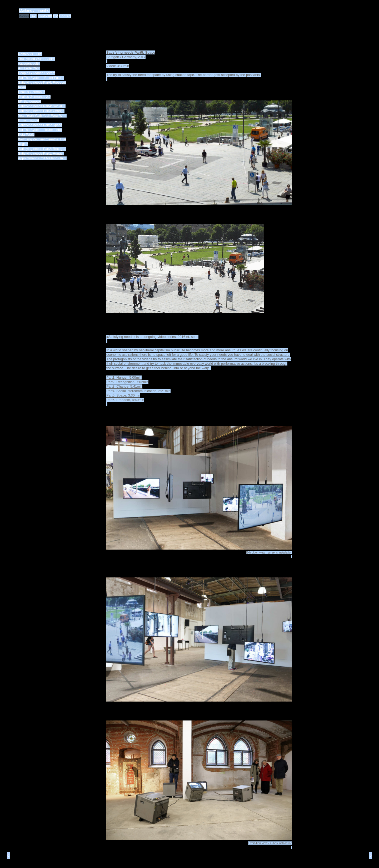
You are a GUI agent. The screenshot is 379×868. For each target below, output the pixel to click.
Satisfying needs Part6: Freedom (42, 83)
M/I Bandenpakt (30, 101)
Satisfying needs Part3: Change (41, 111)
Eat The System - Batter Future (41, 78)
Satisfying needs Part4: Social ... (42, 106)
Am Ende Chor (29, 68)
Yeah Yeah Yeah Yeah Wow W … (42, 116)
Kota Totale (26, 135)
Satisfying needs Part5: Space (40, 125)
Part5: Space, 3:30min (123, 395)
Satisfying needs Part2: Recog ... (42, 149)
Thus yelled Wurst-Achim (36, 59)
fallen (22, 87)
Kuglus (23, 144)
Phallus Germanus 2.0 (34, 97)
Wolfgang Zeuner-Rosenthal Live (42, 139)
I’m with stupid (29, 120)
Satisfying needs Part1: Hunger (41, 154)
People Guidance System (37, 73)
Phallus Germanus (32, 92)
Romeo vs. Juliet (30, 54)
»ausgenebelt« (29, 64)
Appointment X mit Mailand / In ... (42, 158)
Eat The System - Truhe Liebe (40, 130)
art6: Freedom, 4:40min (126, 400)
